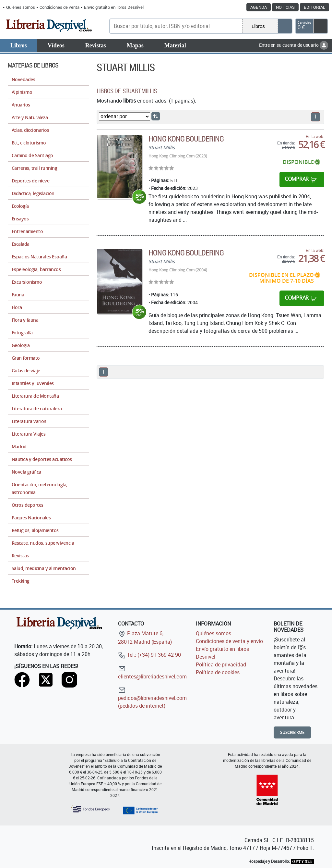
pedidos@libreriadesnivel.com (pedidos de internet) (152, 698)
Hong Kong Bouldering (186, 139)
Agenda (259, 7)
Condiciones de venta (59, 7)
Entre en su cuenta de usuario (294, 45)
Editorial (314, 7)
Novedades (23, 79)
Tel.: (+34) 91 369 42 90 (149, 655)
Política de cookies (218, 672)
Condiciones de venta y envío (229, 641)
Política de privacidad (221, 664)
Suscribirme (292, 732)
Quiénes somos (21, 7)
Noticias (285, 7)
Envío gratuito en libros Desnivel (114, 7)
